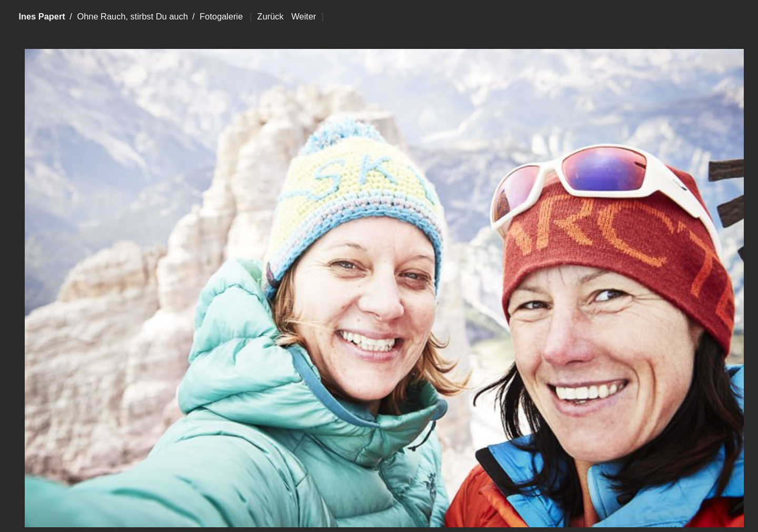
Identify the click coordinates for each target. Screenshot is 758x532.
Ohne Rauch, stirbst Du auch (132, 16)
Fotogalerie (221, 16)
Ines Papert (42, 16)
